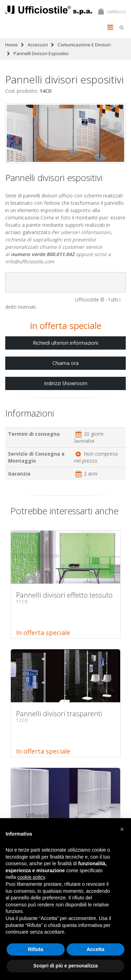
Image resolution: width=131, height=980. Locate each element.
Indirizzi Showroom (66, 383)
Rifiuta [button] (36, 949)
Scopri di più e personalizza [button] (65, 966)
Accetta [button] (96, 949)
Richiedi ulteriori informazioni (65, 343)
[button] (122, 829)
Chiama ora (65, 363)
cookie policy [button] (31, 877)
